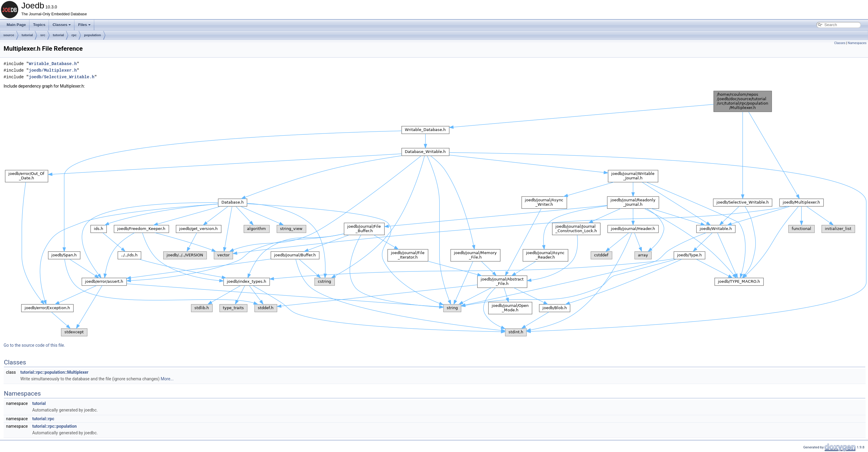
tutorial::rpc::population (54, 426)
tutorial (27, 35)
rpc (74, 35)
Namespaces (857, 43)
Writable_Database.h (53, 64)
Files (84, 25)
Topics (39, 25)
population (92, 35)
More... (167, 379)
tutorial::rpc (43, 419)
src (43, 35)
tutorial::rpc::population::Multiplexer (54, 372)
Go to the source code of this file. (34, 345)
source (9, 35)
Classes (62, 25)
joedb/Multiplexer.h (53, 70)
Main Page (16, 25)
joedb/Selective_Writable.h (62, 77)
